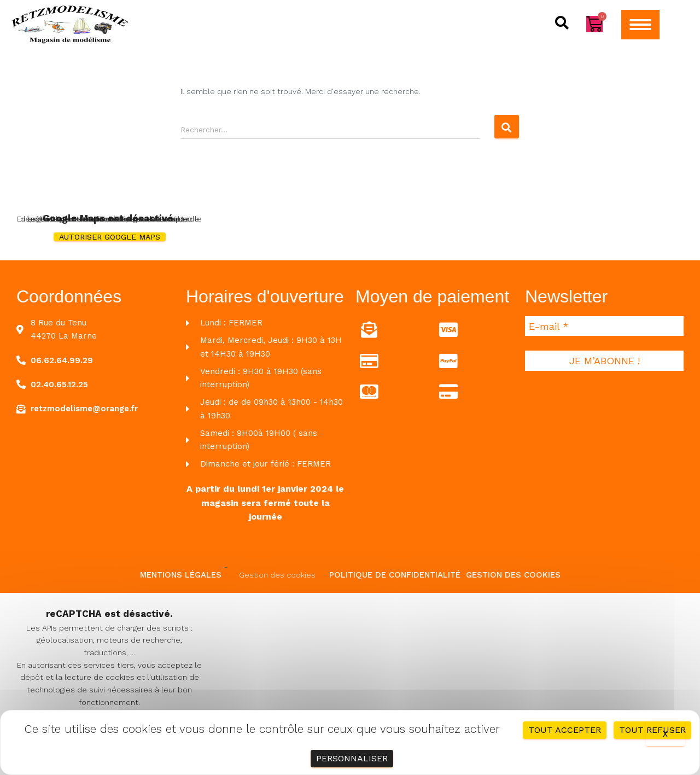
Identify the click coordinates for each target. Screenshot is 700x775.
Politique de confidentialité (395, 575)
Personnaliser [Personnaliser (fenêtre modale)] (352, 758)
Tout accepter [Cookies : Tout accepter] (565, 730)
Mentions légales (181, 575)
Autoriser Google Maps (110, 237)
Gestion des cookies (277, 575)
